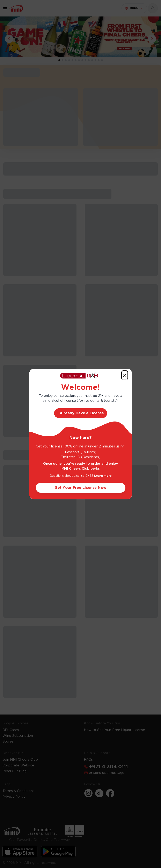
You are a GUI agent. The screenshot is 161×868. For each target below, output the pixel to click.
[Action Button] (125, 375)
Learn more (103, 476)
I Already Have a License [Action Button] (81, 413)
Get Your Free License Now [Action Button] (81, 488)
